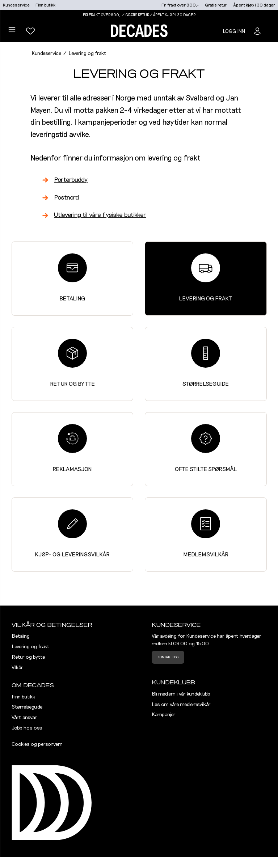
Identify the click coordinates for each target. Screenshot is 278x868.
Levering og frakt (206, 277)
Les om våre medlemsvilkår (181, 705)
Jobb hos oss (27, 728)
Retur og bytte (72, 363)
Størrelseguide (206, 363)
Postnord (66, 198)
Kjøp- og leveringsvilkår (72, 533)
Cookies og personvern (37, 744)
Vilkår (17, 668)
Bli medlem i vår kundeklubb (181, 694)
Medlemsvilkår (206, 533)
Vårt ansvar (24, 718)
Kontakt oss (168, 657)
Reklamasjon (72, 448)
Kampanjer (164, 715)
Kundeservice (16, 5)
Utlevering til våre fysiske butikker (100, 215)
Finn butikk (45, 5)
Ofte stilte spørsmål (206, 448)
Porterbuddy (71, 180)
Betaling (72, 277)
